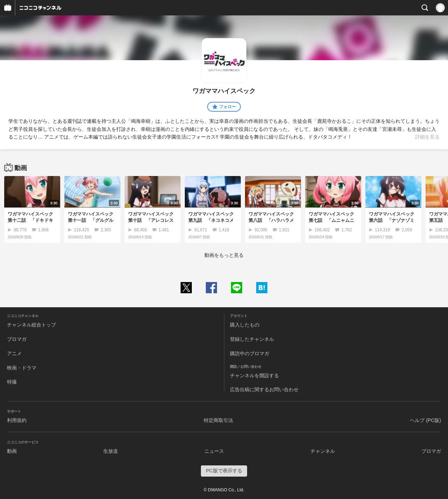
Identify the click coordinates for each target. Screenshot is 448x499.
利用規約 (17, 420)
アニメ (14, 353)
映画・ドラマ (22, 368)
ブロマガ (17, 339)
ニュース (214, 451)
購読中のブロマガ (250, 353)
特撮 (12, 382)
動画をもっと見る (224, 255)
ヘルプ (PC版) (425, 420)
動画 (12, 451)
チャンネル (323, 451)
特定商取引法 (218, 420)
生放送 (111, 451)
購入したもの (245, 325)
